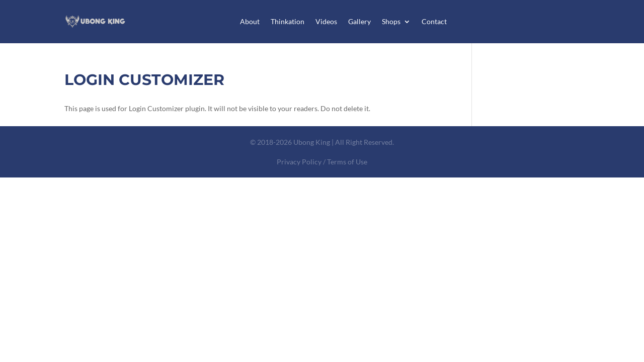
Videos (326, 21)
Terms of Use (347, 162)
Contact (434, 21)
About (250, 21)
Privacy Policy (299, 162)
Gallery (359, 21)
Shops (391, 21)
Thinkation (288, 21)
